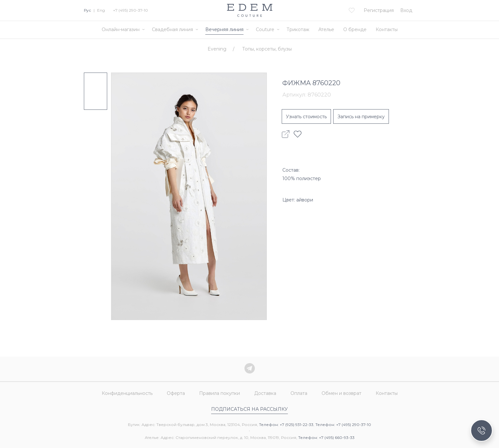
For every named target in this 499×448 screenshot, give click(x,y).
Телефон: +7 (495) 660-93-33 (326, 437)
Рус (87, 10)
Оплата (299, 393)
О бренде (355, 29)
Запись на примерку (361, 117)
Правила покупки (220, 393)
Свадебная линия (172, 29)
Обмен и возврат (341, 393)
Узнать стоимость (306, 117)
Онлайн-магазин (121, 29)
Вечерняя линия (224, 29)
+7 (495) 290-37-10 (130, 10)
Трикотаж (298, 29)
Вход (406, 10)
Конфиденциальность (127, 393)
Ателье (326, 29)
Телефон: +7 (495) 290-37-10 (343, 425)
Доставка (265, 393)
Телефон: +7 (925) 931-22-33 (286, 425)
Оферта (176, 393)
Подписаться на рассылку (249, 409)
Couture (265, 29)
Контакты (387, 29)
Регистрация (379, 10)
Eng (101, 10)
